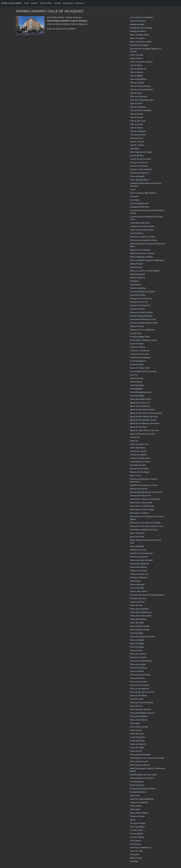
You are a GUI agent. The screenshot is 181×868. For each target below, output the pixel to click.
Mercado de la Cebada (139, 469)
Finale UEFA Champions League (143, 340)
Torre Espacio (136, 841)
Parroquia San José (138, 598)
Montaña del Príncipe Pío (140, 496)
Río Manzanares (137, 782)
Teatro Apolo (135, 809)
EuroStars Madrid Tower (140, 337)
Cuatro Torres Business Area (142, 230)
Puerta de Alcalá (137, 734)
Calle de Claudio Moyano (140, 86)
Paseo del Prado (137, 623)
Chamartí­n (134, 196)
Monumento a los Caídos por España (145, 523)
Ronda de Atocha (137, 785)
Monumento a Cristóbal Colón (142, 506)
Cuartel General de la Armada (142, 226)
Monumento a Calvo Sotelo (141, 503)
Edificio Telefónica (137, 278)
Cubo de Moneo (137, 233)
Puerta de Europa (137, 741)
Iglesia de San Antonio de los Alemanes (146, 413)
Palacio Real (135, 581)
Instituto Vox (135, 437)
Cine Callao (135, 200)
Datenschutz (68, 3)
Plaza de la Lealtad (138, 664)
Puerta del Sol (136, 751)
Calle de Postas (136, 117)
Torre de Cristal (136, 830)
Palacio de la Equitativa (140, 564)
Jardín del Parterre (138, 448)
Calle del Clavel (136, 138)
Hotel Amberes (136, 382)
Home (27, 3)
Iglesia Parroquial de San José (143, 434)
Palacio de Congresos (139, 557)
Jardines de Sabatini (138, 455)
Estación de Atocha (138, 288)
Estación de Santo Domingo (141, 312)
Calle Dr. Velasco (137, 145)
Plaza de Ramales (137, 678)
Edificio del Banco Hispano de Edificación (147, 260)
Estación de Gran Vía (139, 302)
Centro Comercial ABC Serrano (143, 193)
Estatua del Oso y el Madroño (142, 330)
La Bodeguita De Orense (140, 462)
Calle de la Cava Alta (139, 97)
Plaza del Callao (137, 699)
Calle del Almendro (138, 135)
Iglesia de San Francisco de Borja (144, 417)
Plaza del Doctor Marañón (141, 709)
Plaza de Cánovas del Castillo (142, 637)
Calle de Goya (136, 93)
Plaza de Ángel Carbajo (140, 630)
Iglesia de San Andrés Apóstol (142, 410)
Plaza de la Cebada (138, 657)
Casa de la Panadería (139, 166)
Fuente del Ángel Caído (140, 368)
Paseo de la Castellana (140, 609)
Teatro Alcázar (136, 806)
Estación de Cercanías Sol (141, 299)
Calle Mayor (135, 149)
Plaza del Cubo (136, 706)
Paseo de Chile (136, 605)
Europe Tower (136, 333)
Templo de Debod (137, 816)
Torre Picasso (136, 844)
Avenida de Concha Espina (141, 28)
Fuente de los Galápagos (140, 358)
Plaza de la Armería (138, 654)
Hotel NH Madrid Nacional (141, 392)
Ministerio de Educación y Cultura (144, 485)
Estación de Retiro (138, 309)
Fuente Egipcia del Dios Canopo (143, 371)
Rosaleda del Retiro (138, 792)
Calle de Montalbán (138, 107)
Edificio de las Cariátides (140, 250)
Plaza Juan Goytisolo (139, 720)
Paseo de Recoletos (138, 619)
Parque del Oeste (137, 585)
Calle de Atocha (136, 72)
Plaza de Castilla (137, 644)
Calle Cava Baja (137, 55)
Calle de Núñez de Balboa (59, 24)
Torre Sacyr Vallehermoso (141, 848)
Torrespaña (135, 855)
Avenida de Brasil (137, 24)
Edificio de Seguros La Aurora (142, 253)
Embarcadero (136, 285)
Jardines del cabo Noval (140, 458)
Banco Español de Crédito (141, 42)
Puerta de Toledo (137, 748)
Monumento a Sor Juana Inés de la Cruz (147, 526)
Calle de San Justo (138, 121)
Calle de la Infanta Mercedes (142, 100)
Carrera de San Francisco (141, 159)
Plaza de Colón (136, 650)
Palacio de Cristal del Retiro (141, 560)
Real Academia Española (140, 755)
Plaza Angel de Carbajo (140, 626)
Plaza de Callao (136, 633)
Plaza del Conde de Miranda (142, 703)
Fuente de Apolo (137, 344)
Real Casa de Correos (139, 762)
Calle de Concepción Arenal (141, 90)
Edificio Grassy (136, 267)
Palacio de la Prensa (138, 571)
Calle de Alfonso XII (138, 69)
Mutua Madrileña (137, 546)
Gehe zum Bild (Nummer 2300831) (61, 29)
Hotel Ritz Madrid (137, 396)
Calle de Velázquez (79, 24)
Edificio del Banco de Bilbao (141, 257)
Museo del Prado (137, 537)
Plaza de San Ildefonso (140, 689)
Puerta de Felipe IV (138, 744)
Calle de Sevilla (136, 124)
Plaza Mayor (135, 723)
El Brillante (134, 281)
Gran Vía (134, 375)
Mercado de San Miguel (140, 472)
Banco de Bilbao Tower (139, 35)
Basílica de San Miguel (139, 45)
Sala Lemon (135, 796)
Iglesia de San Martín (139, 427)
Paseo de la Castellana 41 (141, 612)
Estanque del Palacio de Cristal (143, 319)
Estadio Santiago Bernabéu (141, 316)
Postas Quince (136, 730)
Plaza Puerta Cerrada (139, 727)
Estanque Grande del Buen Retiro (144, 323)
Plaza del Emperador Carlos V (142, 713)
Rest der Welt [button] (46, 3)
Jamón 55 (134, 441)
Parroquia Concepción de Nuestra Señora (147, 595)
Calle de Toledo (136, 128)
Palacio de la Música (138, 567)
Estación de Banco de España (142, 292)
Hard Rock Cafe (137, 378)
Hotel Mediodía (136, 389)
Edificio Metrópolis (137, 274)
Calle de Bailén (136, 76)
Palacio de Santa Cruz (139, 574)
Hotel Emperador (137, 385)
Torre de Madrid (136, 834)
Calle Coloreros (136, 58)
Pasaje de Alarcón (137, 602)
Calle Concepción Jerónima (141, 62)
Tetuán (133, 820)
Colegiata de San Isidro (140, 207)
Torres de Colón (137, 851)
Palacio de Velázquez (139, 578)
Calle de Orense (137, 114)
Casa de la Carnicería (139, 162)
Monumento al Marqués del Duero (144, 530)
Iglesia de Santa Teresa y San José (144, 430)
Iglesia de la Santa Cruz (140, 403)
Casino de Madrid (137, 176)
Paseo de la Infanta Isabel (141, 616)
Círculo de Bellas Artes (139, 203)
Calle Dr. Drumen (137, 142)
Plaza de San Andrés (139, 682)
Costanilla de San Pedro (140, 223)
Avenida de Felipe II (138, 31)
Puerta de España (137, 737)
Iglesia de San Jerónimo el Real (143, 420)
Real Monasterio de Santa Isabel (143, 775)
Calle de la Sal (136, 103)
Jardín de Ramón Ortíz (139, 444)
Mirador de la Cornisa (139, 489)
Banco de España (137, 38)
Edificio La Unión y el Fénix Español (145, 271)
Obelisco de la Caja (138, 550)
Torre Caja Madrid (137, 827)
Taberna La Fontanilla (139, 802)
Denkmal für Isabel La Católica (143, 237)
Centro (133, 190)
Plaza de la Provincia (139, 668)
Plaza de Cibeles (137, 647)
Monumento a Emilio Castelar (142, 510)
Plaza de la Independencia (141, 661)
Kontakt (58, 3)
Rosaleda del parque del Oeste (143, 789)
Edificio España (136, 264)
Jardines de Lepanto (138, 451)
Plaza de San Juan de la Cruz (142, 692)
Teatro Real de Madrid (139, 813)
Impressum (79, 3)
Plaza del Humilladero (139, 716)
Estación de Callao (138, 295)
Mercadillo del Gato (138, 465)
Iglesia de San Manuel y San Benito (145, 423)
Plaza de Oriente (137, 671)
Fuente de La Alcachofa (140, 351)
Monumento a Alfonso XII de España (145, 499)
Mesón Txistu (135, 476)
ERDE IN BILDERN (11, 3)
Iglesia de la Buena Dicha (140, 399)
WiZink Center (136, 858)
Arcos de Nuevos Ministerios (142, 17)
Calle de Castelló (137, 83)
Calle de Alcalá (136, 65)
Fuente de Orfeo (137, 364)
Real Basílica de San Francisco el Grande (147, 758)
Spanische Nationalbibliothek (142, 799)
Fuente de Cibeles (137, 347)
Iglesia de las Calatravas (140, 406)
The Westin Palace (138, 823)
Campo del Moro (137, 156)
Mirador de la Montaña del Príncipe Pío (146, 492)
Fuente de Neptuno (138, 361)
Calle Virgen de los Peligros (141, 152)
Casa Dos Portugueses (140, 173)
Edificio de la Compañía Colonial (143, 240)
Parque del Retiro (137, 588)
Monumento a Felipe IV (140, 513)
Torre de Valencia (137, 837)
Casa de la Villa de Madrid (141, 169)
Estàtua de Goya (137, 326)
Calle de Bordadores (138, 79)
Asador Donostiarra (138, 21)
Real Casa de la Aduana (140, 765)
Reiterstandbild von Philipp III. (142, 778)
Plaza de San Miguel (138, 696)
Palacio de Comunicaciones (141, 553)
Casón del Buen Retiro (139, 180)
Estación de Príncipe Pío (140, 305)
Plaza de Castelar (137, 640)
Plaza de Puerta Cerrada (140, 675)
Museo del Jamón (137, 533)
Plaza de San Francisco (140, 685)
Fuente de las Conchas (140, 354)
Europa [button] (34, 3)
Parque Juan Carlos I (139, 591)
